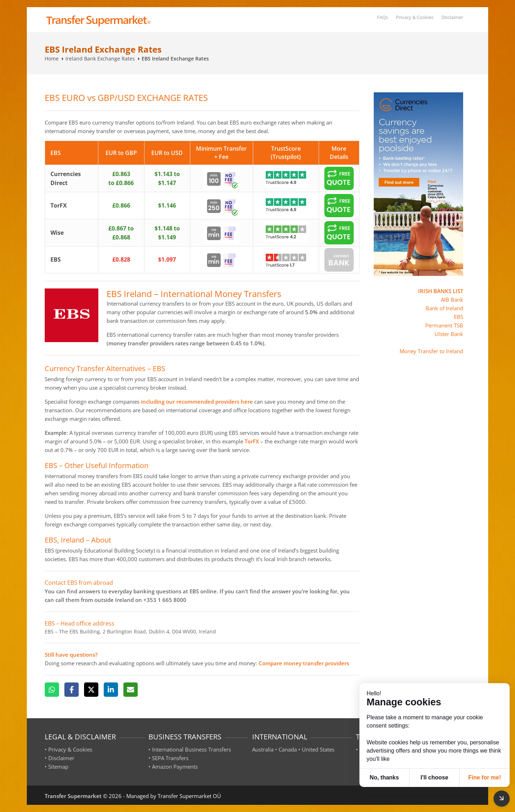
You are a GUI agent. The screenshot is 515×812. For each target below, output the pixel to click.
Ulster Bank (449, 334)
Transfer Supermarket (73, 796)
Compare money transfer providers (304, 663)
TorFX (252, 441)
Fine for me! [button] (485, 777)
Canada (288, 749)
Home (52, 59)
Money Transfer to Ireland (431, 351)
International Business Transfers (192, 749)
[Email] (131, 690)
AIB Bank (452, 300)
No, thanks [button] (384, 777)
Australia (263, 749)
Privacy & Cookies (415, 17)
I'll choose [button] (435, 777)
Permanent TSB (444, 325)
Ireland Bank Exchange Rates (100, 59)
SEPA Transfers (170, 758)
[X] (91, 690)
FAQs (382, 17)
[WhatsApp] (52, 690)
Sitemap (58, 767)
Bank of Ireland (444, 308)
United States (318, 749)
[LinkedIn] (111, 690)
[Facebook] (72, 690)
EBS (458, 317)
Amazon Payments (175, 767)
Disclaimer (452, 17)
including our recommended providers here (197, 402)
